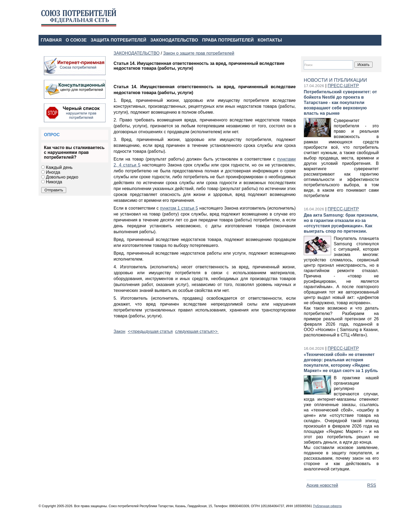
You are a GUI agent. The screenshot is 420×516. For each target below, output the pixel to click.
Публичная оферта (327, 506)
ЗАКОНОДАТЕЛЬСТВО (174, 40)
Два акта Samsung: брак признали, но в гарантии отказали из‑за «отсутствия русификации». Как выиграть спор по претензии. (341, 223)
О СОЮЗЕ (76, 40)
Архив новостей (322, 485)
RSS (372, 485)
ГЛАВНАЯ (51, 40)
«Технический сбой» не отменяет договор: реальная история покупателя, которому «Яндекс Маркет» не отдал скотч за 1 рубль (341, 363)
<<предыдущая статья (150, 331)
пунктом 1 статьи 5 (179, 208)
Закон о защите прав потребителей (199, 53)
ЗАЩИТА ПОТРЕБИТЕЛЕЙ (119, 40)
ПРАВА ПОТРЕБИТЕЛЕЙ (228, 40)
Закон (119, 331)
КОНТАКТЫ (270, 40)
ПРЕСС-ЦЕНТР (343, 86)
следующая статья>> (197, 331)
